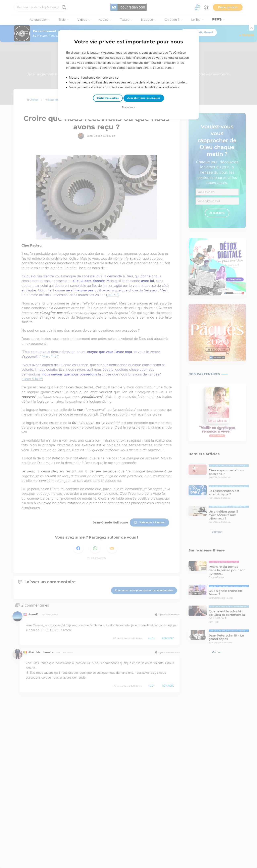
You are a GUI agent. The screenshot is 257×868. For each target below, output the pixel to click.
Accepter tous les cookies (144, 98)
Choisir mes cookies (108, 98)
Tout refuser (128, 107)
